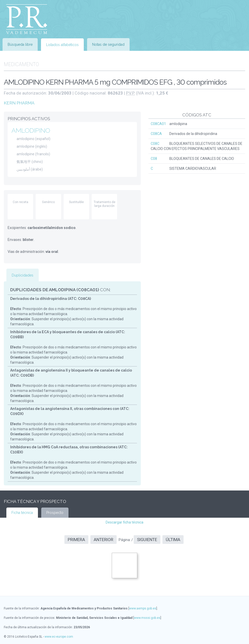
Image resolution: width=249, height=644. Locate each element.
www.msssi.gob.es (147, 618)
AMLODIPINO (31, 130)
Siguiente (147, 540)
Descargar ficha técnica (124, 522)
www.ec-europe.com (59, 637)
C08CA (156, 134)
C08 (154, 159)
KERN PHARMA (19, 103)
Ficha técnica (22, 513)
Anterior (103, 540)
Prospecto (55, 513)
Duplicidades (23, 275)
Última (173, 540)
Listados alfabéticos (62, 45)
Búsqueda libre (20, 44)
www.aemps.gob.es (143, 608)
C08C (155, 144)
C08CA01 (158, 124)
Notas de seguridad (108, 44)
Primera (76, 540)
